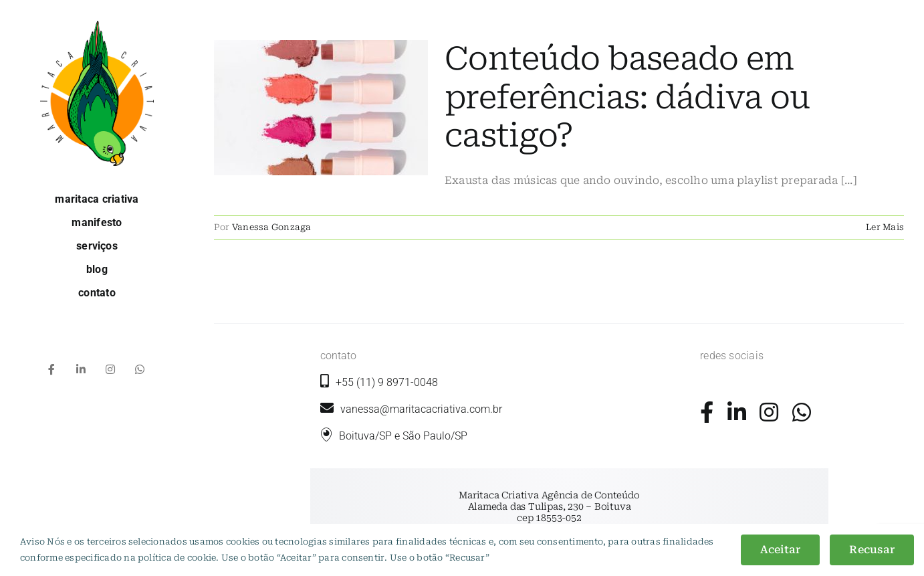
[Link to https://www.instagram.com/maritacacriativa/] (769, 412)
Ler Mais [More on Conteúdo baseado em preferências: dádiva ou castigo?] (885, 227)
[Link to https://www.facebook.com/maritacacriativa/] (707, 412)
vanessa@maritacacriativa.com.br (411, 409)
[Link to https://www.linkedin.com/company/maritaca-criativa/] (737, 412)
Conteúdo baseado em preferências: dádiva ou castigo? (627, 97)
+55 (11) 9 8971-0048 (387, 382)
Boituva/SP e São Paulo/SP (403, 436)
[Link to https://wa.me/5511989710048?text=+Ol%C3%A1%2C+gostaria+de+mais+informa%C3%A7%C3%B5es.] (802, 412)
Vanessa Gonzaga (272, 227)
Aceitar (781, 550)
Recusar (872, 550)
